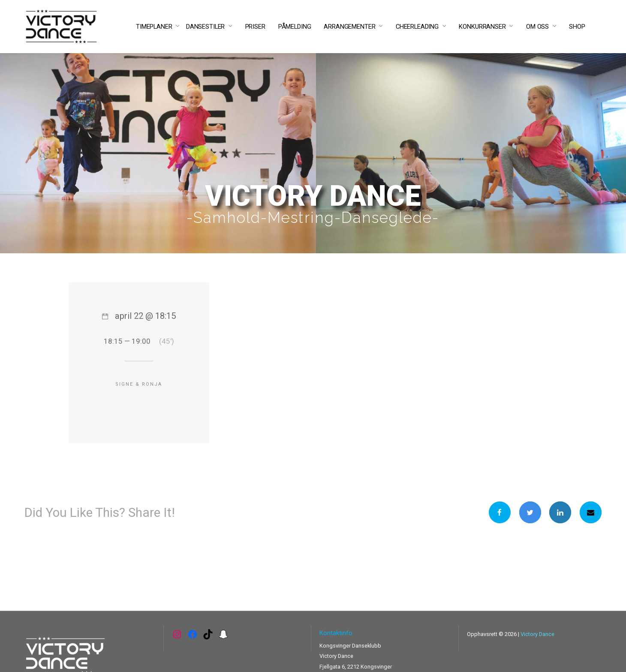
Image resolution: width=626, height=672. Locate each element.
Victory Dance (537, 634)
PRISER (255, 27)
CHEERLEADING (417, 27)
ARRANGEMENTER (349, 27)
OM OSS (537, 27)
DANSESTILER (205, 27)
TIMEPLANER (154, 27)
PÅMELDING (295, 27)
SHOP (577, 27)
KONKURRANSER (482, 27)
